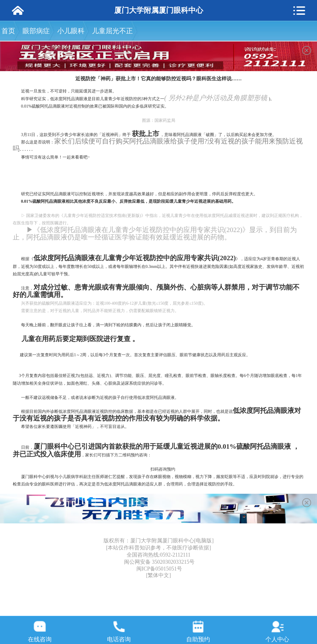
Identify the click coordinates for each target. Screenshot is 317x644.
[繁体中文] (159, 575)
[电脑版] (204, 541)
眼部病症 (36, 31)
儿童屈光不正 (112, 31)
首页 (8, 31)
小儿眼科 (71, 31)
